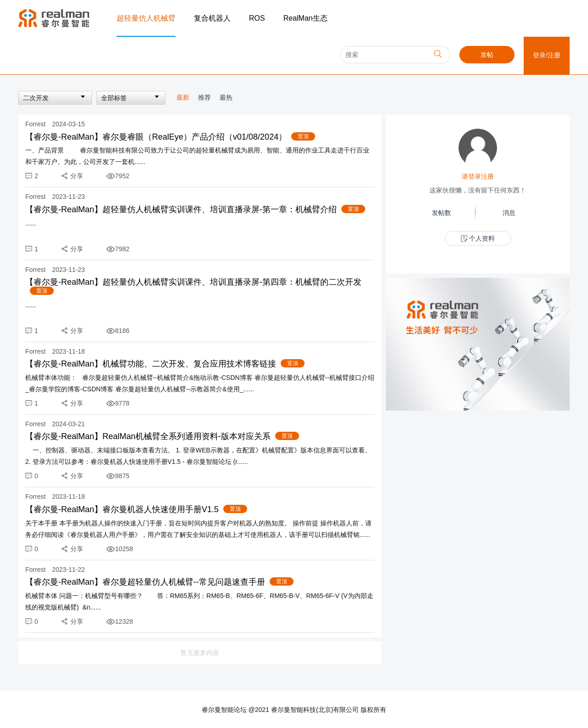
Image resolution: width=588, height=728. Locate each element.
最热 (226, 97)
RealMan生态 (305, 18)
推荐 (205, 97)
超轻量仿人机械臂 (146, 18)
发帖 (487, 55)
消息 (509, 213)
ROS (257, 18)
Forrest (36, 124)
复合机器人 (212, 18)
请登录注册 (478, 176)
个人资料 (478, 239)
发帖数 (441, 213)
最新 (184, 97)
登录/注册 (547, 55)
